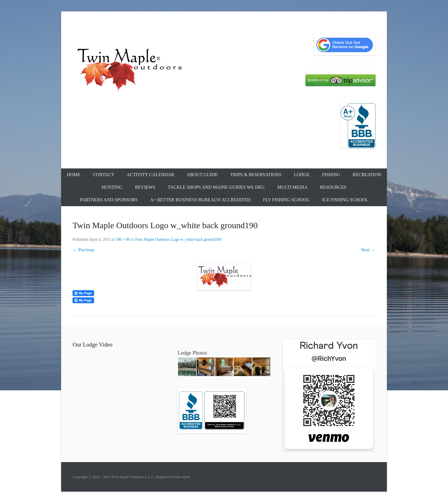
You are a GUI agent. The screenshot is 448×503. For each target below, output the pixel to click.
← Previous (83, 250)
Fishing (331, 175)
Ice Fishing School (345, 200)
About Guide (202, 175)
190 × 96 (123, 239)
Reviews (145, 187)
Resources (333, 187)
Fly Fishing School (286, 200)
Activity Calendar (150, 175)
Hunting (112, 187)
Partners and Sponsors (109, 200)
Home (74, 175)
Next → (368, 250)
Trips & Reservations (256, 175)
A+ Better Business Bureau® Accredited (200, 200)
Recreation (367, 175)
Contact (103, 175)
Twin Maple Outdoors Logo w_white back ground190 (178, 239)
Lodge (302, 175)
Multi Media (292, 187)
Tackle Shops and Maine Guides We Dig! (216, 187)
